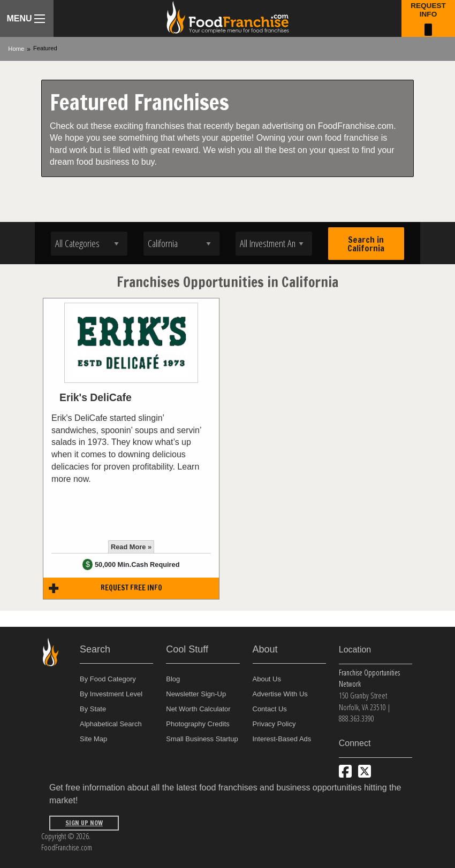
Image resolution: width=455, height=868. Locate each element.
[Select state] (182, 244)
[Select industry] (89, 244)
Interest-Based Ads (282, 739)
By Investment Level (111, 694)
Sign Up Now (84, 823)
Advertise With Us (280, 694)
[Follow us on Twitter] (365, 771)
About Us (267, 679)
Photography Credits (198, 724)
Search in (366, 244)
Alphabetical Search (111, 724)
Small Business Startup (202, 739)
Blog (173, 679)
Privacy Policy (274, 724)
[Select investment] (274, 244)
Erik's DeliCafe (96, 397)
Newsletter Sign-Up (196, 694)
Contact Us (270, 709)
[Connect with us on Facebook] (345, 771)
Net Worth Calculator (198, 709)
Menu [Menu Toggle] (25, 18)
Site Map (93, 739)
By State (93, 709)
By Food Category (108, 679)
